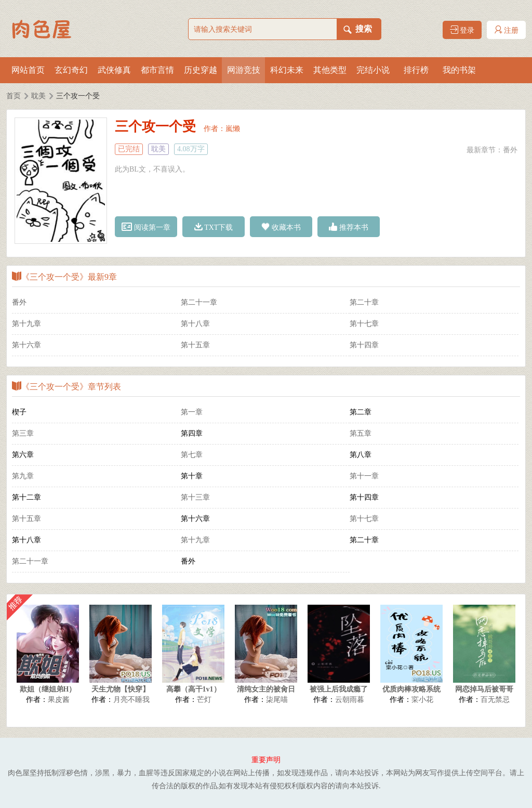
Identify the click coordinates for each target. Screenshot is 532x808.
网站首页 (28, 70)
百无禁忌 (495, 700)
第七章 (192, 455)
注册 (507, 30)
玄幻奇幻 (71, 70)
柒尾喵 (277, 700)
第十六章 (26, 345)
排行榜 (416, 70)
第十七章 (364, 324)
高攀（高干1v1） (194, 689)
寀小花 (422, 700)
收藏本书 (281, 227)
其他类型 (330, 70)
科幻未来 (287, 70)
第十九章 (26, 324)
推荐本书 (349, 227)
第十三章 (195, 497)
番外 (510, 150)
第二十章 (364, 302)
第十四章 (364, 345)
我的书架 (459, 70)
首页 (14, 96)
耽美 (38, 96)
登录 (462, 30)
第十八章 (195, 324)
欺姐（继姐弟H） (48, 689)
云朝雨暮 (350, 700)
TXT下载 (214, 227)
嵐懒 (233, 129)
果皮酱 (59, 700)
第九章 (23, 476)
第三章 (23, 433)
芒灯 (204, 700)
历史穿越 (201, 70)
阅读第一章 (146, 227)
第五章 (361, 433)
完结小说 (373, 70)
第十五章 (195, 345)
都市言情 (157, 70)
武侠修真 (114, 70)
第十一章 (364, 476)
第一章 (192, 412)
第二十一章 (199, 302)
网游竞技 (244, 70)
